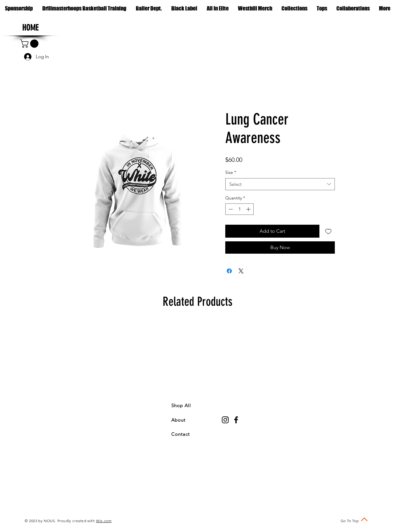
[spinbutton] (239, 209)
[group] (197, 355)
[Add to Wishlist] (328, 231)
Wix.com (104, 521)
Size (231, 172)
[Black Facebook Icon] (236, 420)
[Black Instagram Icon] (225, 420)
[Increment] (249, 209)
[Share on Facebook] (229, 271)
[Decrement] (230, 209)
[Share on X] (241, 271)
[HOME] (30, 28)
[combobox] (280, 184)
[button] (294, 8)
